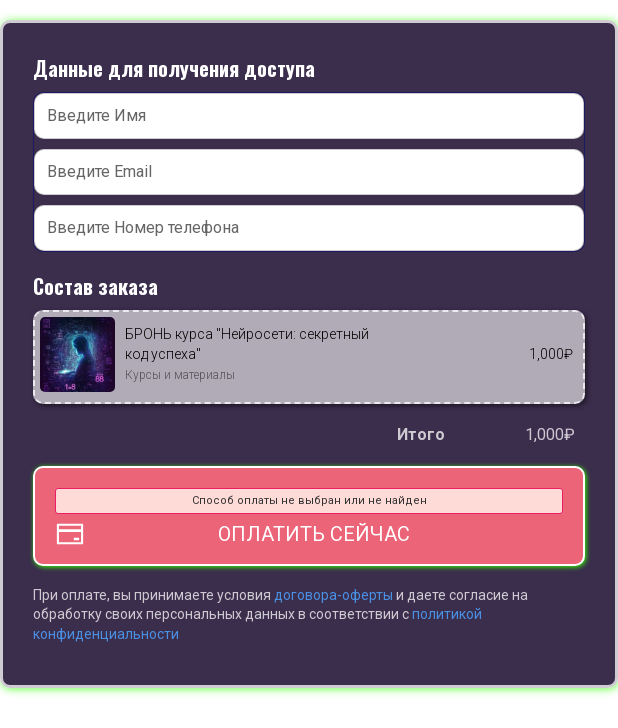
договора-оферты (335, 595)
